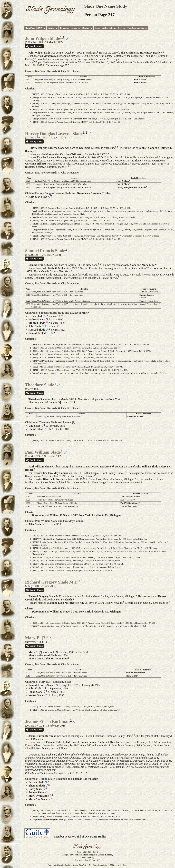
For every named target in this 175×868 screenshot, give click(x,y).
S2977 (35, 570)
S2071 (35, 542)
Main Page (30, 28)
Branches (64, 28)
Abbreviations (109, 28)
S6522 (35, 109)
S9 (34, 820)
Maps (74, 28)
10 (139, 506)
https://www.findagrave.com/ (50, 820)
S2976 (35, 567)
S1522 (35, 548)
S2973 (35, 551)
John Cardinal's (66, 865)
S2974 (35, 564)
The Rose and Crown (137, 28)
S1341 (35, 122)
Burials (86, 28)
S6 (34, 351)
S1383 (35, 94)
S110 (35, 119)
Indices (51, 28)
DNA (40, 28)
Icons (97, 28)
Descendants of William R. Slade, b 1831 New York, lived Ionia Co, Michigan (76, 515)
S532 (35, 367)
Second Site (77, 865)
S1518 (35, 370)
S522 (35, 354)
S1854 (35, 348)
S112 (35, 98)
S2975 (35, 561)
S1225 (35, 626)
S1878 (35, 373)
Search (121, 28)
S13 (34, 344)
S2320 (35, 440)
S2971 (35, 536)
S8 (34, 816)
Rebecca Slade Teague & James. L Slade (93, 855)
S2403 (35, 221)
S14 (34, 113)
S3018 (35, 103)
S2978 (35, 810)
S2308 (35, 236)
